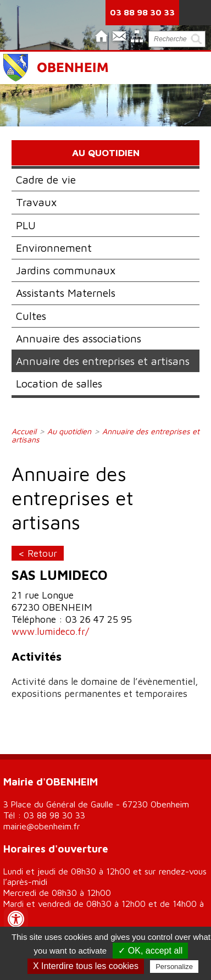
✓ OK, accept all (150, 951)
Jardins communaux (66, 270)
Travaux (36, 202)
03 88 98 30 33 (142, 12)
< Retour (38, 553)
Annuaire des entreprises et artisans (103, 361)
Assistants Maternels (66, 293)
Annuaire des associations (79, 338)
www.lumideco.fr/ (50, 631)
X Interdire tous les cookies (86, 966)
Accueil (24, 431)
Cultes (31, 316)
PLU (26, 225)
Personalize (174, 967)
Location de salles (59, 383)
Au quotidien (69, 431)
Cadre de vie (46, 179)
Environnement (54, 248)
